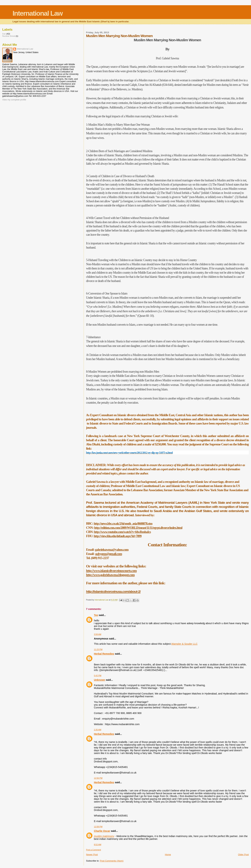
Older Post (243, 855)
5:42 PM (98, 675)
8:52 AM (98, 845)
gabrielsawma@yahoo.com (112, 550)
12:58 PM (98, 827)
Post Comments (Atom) (112, 861)
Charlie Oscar (102, 831)
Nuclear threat (9, 36)
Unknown (100, 680)
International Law (38, 13)
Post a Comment (94, 850)
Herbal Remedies (104, 654)
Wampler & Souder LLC (184, 644)
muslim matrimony (104, 836)
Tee (96, 615)
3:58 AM (98, 634)
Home (168, 855)
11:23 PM (98, 649)
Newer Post (92, 855)
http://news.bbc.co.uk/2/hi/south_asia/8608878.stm (123, 524)
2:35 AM (98, 730)
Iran (4, 34)
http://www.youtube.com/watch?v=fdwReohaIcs (122, 532)
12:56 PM (98, 778)
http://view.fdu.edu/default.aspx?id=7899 (118, 536)
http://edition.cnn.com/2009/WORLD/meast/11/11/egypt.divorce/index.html (138, 528)
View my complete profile (14, 100)
